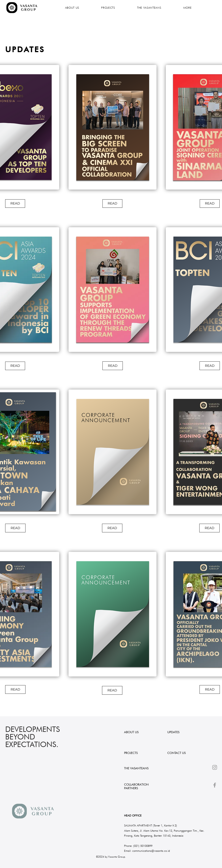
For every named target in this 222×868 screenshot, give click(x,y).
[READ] (15, 204)
